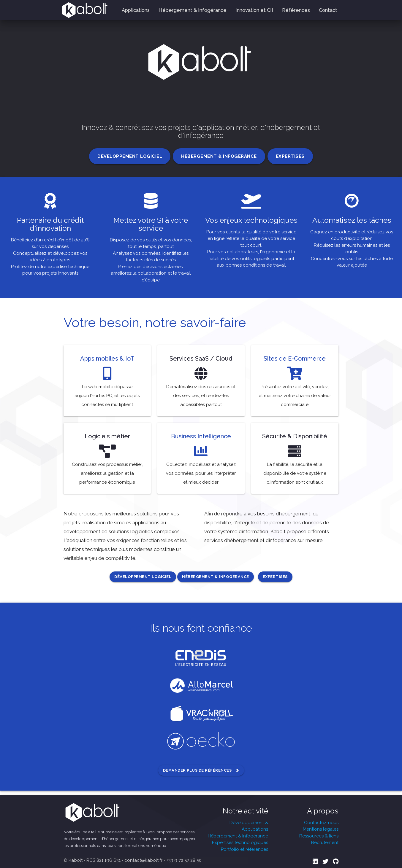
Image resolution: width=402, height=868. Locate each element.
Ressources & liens (319, 836)
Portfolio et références (244, 849)
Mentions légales (321, 829)
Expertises (290, 156)
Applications (136, 10)
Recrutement (325, 842)
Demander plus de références (201, 770)
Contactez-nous (321, 823)
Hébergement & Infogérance (193, 10)
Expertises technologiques (240, 842)
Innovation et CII (254, 10)
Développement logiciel (130, 156)
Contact (328, 10)
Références (296, 10)
